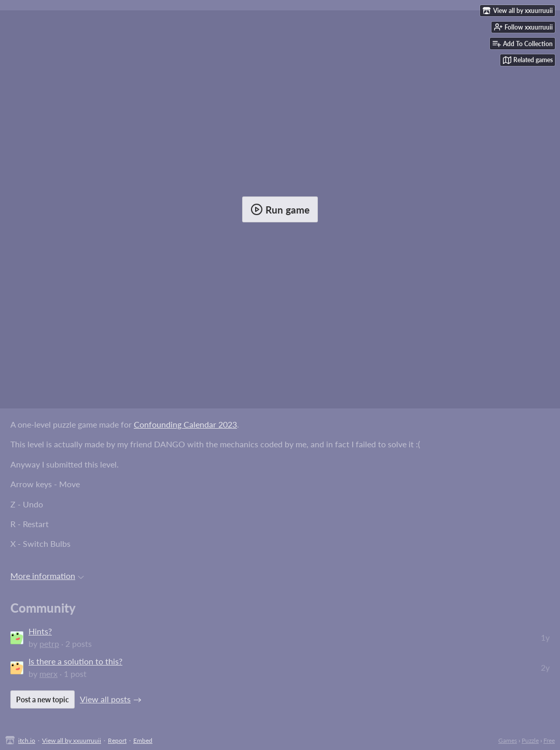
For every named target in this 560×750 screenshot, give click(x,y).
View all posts (105, 699)
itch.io (27, 740)
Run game (280, 209)
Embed (143, 740)
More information (47, 576)
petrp (49, 643)
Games (508, 740)
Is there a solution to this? (75, 661)
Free (549, 740)
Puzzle (530, 740)
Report (117, 740)
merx (48, 674)
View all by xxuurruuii (72, 740)
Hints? (40, 631)
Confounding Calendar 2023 (185, 424)
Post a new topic (43, 699)
